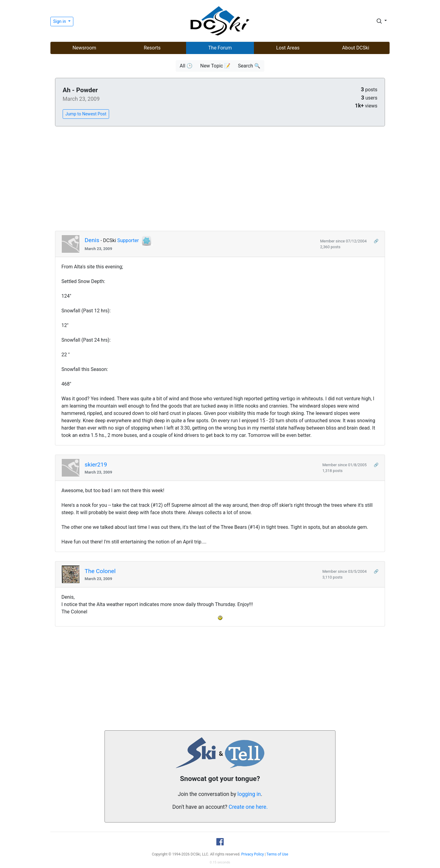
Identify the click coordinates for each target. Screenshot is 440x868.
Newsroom (84, 48)
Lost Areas (288, 48)
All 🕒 (186, 66)
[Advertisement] (220, 179)
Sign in (60, 21)
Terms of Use (277, 854)
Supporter (128, 240)
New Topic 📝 (215, 66)
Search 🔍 (249, 66)
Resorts (152, 48)
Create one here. (248, 807)
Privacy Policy (253, 854)
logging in (249, 794)
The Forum (220, 48)
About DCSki (356, 48)
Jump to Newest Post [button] (86, 114)
